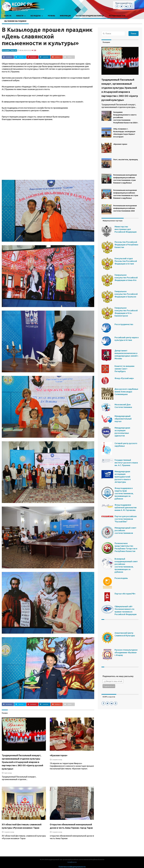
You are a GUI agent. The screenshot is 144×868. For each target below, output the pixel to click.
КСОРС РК (8, 16)
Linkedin (44, 57)
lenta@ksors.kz (72, 862)
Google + (56, 57)
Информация (65, 16)
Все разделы (35, 16)
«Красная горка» (59, 755)
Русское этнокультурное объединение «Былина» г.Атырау (126, 652)
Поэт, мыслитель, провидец (126, 160)
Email (68, 57)
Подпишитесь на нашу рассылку (118, 676)
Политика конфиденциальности (72, 867)
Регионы (51, 16)
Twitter (19, 57)
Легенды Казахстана (117, 16)
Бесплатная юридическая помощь (90, 16)
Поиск (134, 34)
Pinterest (32, 57)
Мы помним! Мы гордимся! (15, 21)
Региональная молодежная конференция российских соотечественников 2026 (125, 208)
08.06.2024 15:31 (24, 50)
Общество (14, 50)
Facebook (7, 57)
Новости (20, 16)
